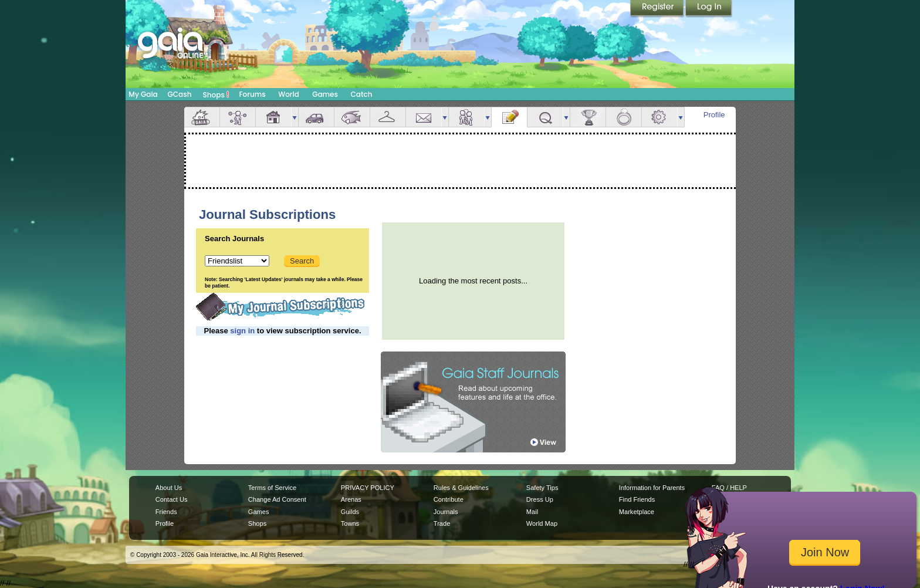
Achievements (588, 117)
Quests (545, 117)
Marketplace (637, 512)
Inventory (388, 117)
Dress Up (540, 499)
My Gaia (143, 94)
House (273, 117)
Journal (509, 117)
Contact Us (172, 499)
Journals (446, 512)
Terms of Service (272, 488)
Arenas (351, 499)
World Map (542, 523)
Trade (442, 523)
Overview (202, 117)
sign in (242, 331)
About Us (169, 488)
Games (325, 94)
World (289, 94)
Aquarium (352, 117)
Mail (424, 117)
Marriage (624, 117)
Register (658, 9)
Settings (659, 117)
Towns (350, 523)
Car (316, 117)
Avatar (238, 117)
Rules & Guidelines (461, 488)
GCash (180, 94)
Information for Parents (652, 488)
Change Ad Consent (277, 499)
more (295, 117)
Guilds (350, 512)
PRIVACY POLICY (368, 488)
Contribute (449, 499)
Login (709, 9)
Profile (714, 115)
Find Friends (637, 499)
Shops (216, 94)
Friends (466, 117)
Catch (362, 94)
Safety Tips (542, 488)
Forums (252, 94)
